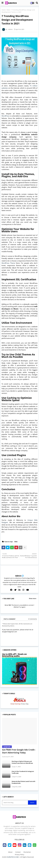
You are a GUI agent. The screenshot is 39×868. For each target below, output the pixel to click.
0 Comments (33, 619)
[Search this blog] (15, 803)
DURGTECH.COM (13, 857)
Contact (18, 852)
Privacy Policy (19, 855)
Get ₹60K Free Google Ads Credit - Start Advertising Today (19, 751)
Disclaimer (27, 852)
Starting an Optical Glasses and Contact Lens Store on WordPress (22, 762)
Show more (33, 598)
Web (8, 10)
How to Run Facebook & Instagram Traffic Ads (23, 772)
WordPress (5, 116)
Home (4, 10)
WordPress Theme (8, 263)
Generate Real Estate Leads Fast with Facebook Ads (23, 782)
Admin (18, 576)
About (10, 852)
